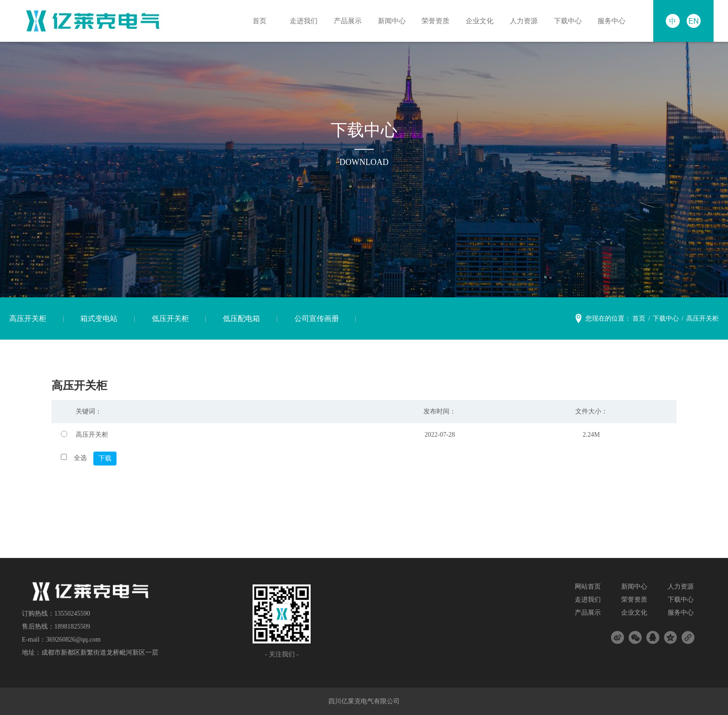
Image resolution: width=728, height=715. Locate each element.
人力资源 (521, 21)
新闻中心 (389, 21)
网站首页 (588, 587)
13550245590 (72, 613)
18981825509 (72, 626)
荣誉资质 (433, 21)
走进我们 (301, 21)
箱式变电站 (99, 318)
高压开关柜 (28, 318)
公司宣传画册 (317, 318)
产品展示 (345, 21)
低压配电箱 (241, 318)
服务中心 (609, 21)
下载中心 (565, 21)
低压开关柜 (170, 318)
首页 (257, 21)
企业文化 (477, 21)
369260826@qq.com (73, 640)
